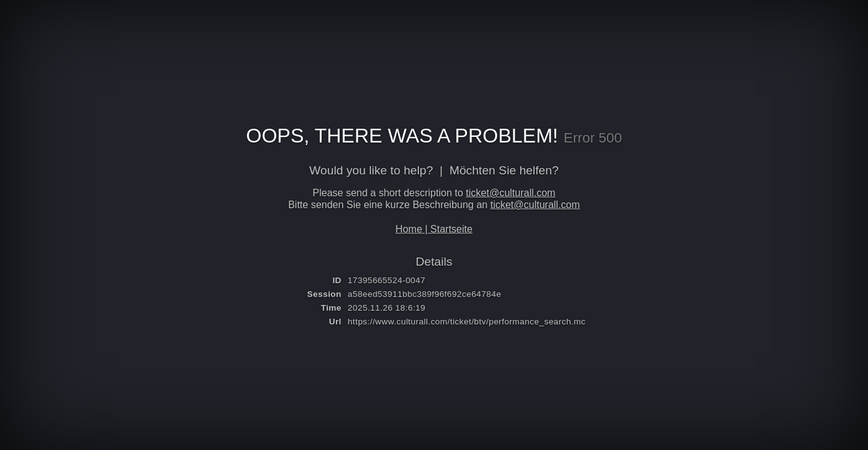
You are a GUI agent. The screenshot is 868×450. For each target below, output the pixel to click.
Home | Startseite (434, 228)
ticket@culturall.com (510, 193)
